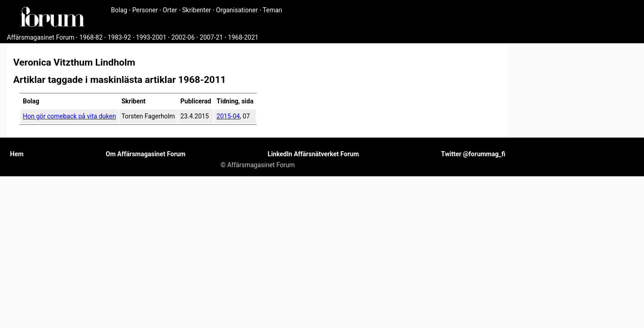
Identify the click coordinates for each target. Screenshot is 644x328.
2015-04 (228, 116)
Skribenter (196, 10)
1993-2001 (151, 37)
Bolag (119, 10)
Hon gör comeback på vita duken (69, 116)
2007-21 (211, 37)
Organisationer (237, 10)
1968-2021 (243, 37)
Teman (273, 10)
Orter (170, 10)
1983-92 (119, 37)
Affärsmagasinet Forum (41, 37)
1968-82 (91, 37)
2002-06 (183, 37)
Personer (145, 10)
